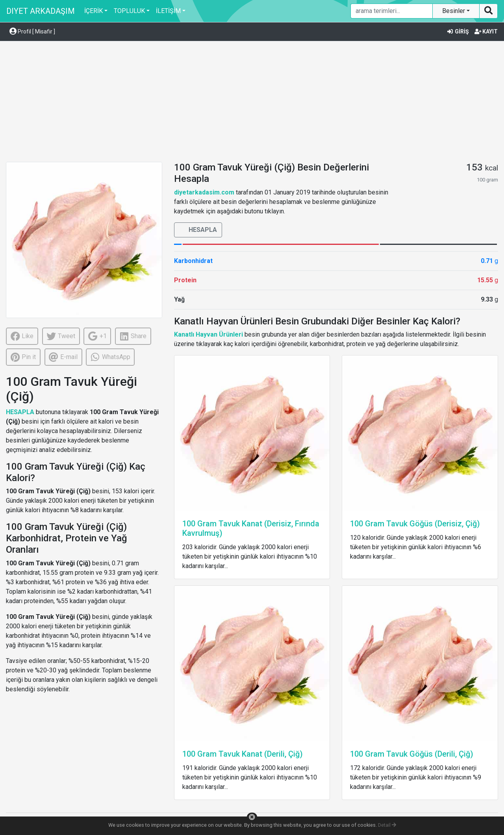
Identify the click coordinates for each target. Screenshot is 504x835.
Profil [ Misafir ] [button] (32, 31)
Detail (387, 825)
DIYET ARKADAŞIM (41, 11)
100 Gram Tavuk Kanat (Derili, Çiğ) (243, 754)
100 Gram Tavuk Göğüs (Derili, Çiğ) (412, 754)
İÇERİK (94, 11)
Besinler (454, 11)
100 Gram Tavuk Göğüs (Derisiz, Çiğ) (415, 524)
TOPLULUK (129, 11)
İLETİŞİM (168, 11)
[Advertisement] (252, 103)
